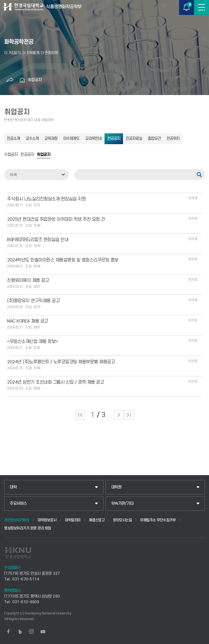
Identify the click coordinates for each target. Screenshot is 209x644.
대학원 (116, 487)
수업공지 (11, 155)
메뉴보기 (202, 7)
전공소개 (13, 139)
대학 (13, 487)
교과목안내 (93, 139)
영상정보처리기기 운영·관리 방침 (28, 528)
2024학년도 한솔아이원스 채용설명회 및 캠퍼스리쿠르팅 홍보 (63, 260)
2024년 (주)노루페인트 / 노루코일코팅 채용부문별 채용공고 (61, 362)
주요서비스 (18, 503)
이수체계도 (71, 139)
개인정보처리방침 (17, 520)
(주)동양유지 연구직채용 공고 (33, 301)
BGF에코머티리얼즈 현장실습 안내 (38, 240)
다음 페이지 (119, 415)
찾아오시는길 (122, 520)
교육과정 (51, 139)
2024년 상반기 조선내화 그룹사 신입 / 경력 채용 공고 (56, 382)
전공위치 (173, 139)
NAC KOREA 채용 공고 (28, 321)
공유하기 (10, 80)
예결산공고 (97, 520)
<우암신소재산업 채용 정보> (33, 342)
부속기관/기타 (122, 503)
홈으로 (22, 80)
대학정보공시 (47, 520)
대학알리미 (73, 520)
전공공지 (114, 139)
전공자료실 (134, 139)
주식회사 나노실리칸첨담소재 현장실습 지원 (46, 199)
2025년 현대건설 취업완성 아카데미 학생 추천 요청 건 (56, 219)
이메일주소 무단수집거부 (158, 520)
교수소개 (32, 139)
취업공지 (35, 80)
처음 (80, 415)
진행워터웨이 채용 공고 (28, 280)
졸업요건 (154, 139)
